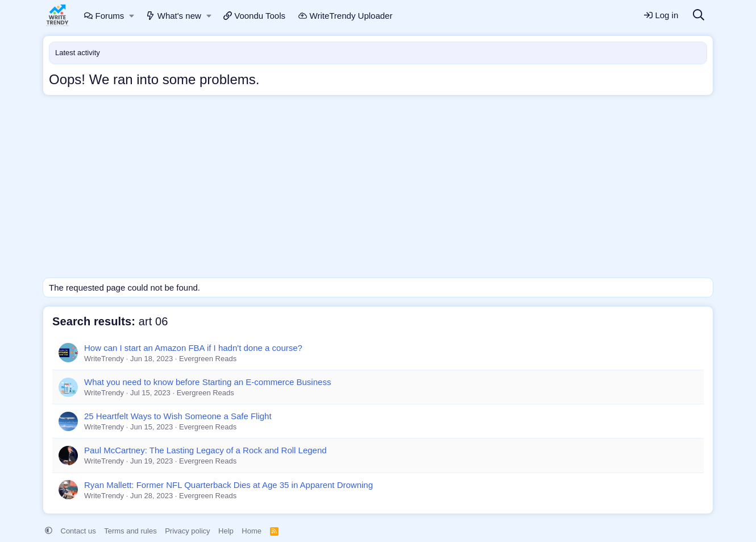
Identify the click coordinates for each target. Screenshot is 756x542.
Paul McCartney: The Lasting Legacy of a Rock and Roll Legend (205, 450)
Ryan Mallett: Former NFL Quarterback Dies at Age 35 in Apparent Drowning (229, 485)
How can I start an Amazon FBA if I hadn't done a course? (193, 348)
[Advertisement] (378, 189)
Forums (104, 16)
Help (226, 531)
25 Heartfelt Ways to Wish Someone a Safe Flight (178, 416)
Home (252, 531)
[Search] (699, 16)
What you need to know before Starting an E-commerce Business (207, 382)
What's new (174, 16)
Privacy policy (187, 531)
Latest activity (78, 53)
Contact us (78, 531)
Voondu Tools (254, 16)
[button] (132, 16)
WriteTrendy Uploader (345, 16)
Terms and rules (130, 531)
